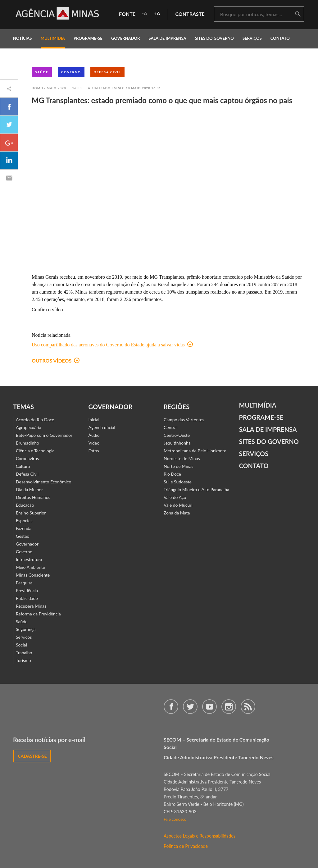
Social (21, 645)
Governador (27, 544)
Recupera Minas (31, 606)
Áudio (94, 435)
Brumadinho (27, 443)
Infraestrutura (29, 559)
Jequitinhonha (177, 443)
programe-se (88, 38)
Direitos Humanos (33, 497)
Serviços (252, 38)
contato (280, 38)
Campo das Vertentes (184, 420)
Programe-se (261, 417)
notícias (22, 38)
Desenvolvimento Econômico (43, 482)
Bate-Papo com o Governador (44, 435)
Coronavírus (27, 458)
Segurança (26, 629)
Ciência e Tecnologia (35, 451)
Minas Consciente (33, 575)
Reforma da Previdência (38, 614)
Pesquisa (24, 583)
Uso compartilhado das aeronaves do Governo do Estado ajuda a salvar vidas (112, 345)
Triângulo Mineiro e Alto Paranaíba (196, 489)
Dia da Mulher (29, 489)
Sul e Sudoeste (178, 482)
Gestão (23, 536)
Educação (25, 505)
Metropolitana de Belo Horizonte (195, 451)
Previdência (27, 590)
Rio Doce (172, 474)
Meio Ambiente (30, 567)
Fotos (94, 451)
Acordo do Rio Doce (35, 420)
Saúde (42, 72)
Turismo (23, 660)
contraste (190, 14)
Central (171, 427)
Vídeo (94, 443)
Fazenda (24, 528)
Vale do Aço (175, 497)
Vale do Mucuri (178, 505)
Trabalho (24, 653)
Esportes (24, 521)
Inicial (94, 420)
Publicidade (27, 598)
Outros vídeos (56, 361)
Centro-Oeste (177, 435)
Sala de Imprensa (167, 38)
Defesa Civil (107, 72)
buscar (298, 14)
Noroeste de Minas (182, 458)
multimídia (53, 38)
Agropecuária (29, 427)
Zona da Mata (177, 513)
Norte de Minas (178, 466)
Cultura (23, 466)
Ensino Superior (31, 513)
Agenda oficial (102, 427)
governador (125, 38)
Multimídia (258, 405)
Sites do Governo (214, 38)
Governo (71, 72)
